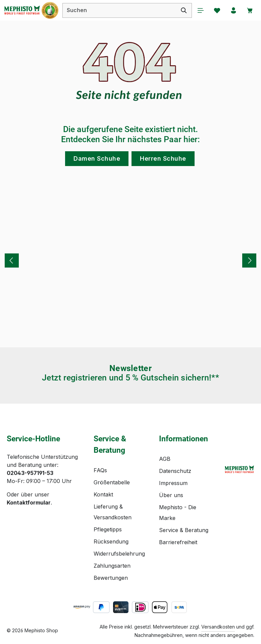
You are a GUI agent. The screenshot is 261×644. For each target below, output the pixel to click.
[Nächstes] (249, 261)
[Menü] (200, 10)
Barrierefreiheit (178, 542)
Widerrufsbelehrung (119, 554)
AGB (165, 459)
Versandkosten (218, 627)
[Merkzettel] (216, 10)
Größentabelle (112, 482)
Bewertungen (111, 578)
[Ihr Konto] (233, 10)
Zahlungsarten (112, 566)
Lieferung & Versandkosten (113, 512)
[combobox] (119, 10)
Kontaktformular (29, 502)
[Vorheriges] (12, 261)
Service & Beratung (184, 530)
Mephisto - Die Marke (178, 513)
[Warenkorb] (250, 10)
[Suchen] (183, 10)
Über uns (171, 495)
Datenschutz (175, 471)
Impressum (173, 483)
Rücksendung (111, 541)
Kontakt (103, 494)
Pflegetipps (108, 529)
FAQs (100, 470)
